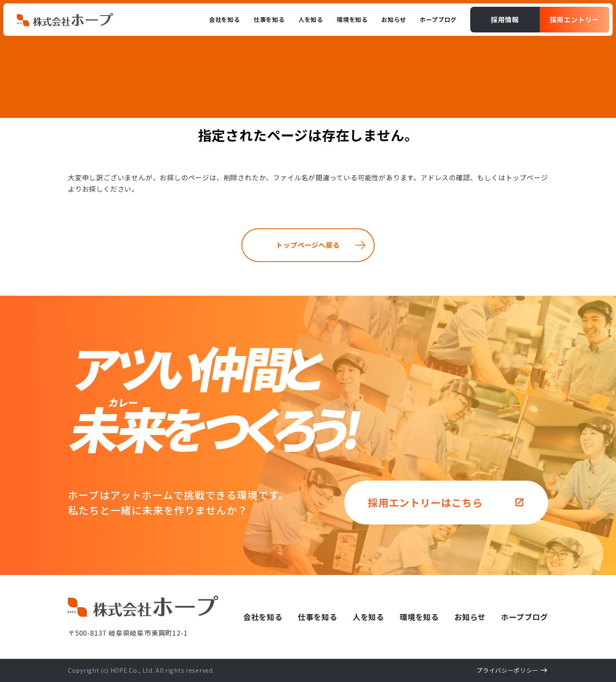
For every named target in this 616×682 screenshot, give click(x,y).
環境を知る (419, 617)
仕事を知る (318, 617)
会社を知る (263, 617)
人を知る (368, 617)
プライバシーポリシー (508, 670)
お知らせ (470, 617)
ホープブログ (525, 617)
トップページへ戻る (308, 245)
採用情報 (505, 19)
